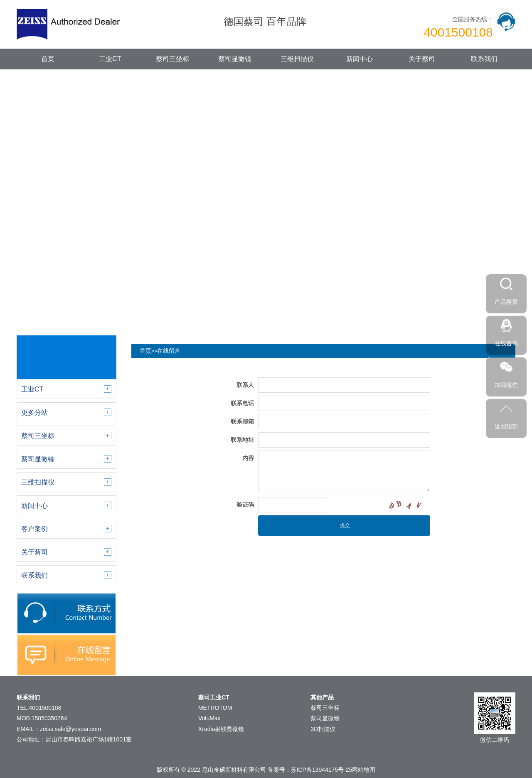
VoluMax (209, 718)
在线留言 (169, 351)
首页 (48, 59)
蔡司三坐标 (172, 59)
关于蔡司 (422, 59)
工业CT (110, 59)
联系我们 (484, 59)
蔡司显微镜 (235, 59)
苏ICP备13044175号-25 (322, 770)
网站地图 (364, 770)
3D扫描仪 (323, 729)
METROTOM (215, 708)
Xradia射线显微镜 (221, 729)
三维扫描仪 (297, 59)
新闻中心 (360, 59)
